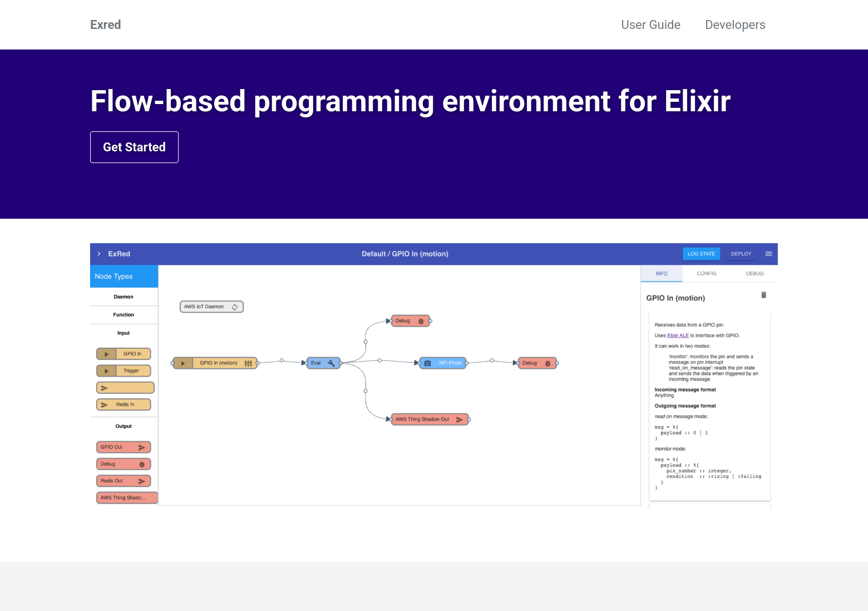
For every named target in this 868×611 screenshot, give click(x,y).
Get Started (134, 147)
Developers (735, 25)
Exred (106, 25)
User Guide (651, 25)
